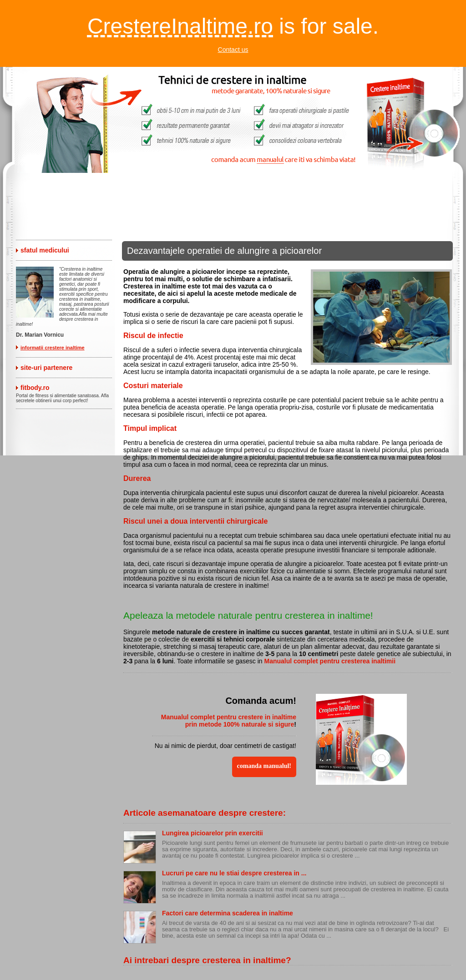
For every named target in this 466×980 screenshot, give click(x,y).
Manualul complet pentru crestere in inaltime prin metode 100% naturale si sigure (229, 721)
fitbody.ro (35, 388)
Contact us (233, 50)
